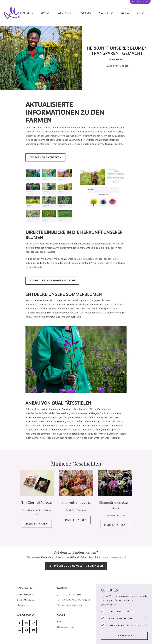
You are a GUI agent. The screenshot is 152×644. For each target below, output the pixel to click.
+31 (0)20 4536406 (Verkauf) (76, 600)
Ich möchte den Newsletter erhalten (76, 566)
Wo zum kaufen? (140, 2)
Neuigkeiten (106, 13)
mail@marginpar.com (72, 605)
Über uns (86, 13)
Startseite (27, 13)
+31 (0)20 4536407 (71, 595)
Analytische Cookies (120, 619)
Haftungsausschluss (67, 627)
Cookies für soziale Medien (124, 626)
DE (139, 13)
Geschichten (65, 13)
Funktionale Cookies (120, 612)
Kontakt (127, 13)
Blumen (45, 13)
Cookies (61, 622)
